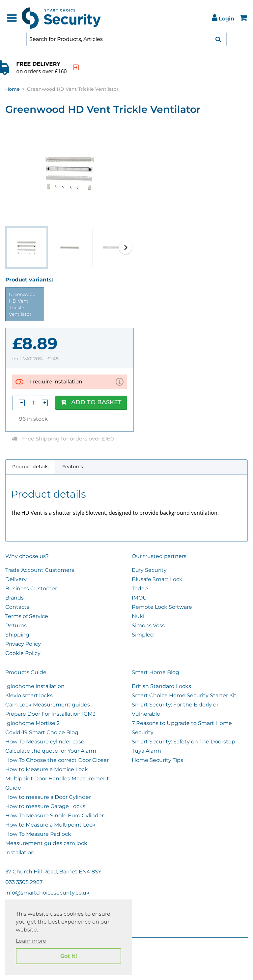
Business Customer (31, 588)
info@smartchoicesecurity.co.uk (47, 893)
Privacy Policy (23, 644)
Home (13, 89)
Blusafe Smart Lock (157, 579)
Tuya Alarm (146, 751)
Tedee (140, 588)
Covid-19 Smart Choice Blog (42, 732)
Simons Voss (148, 625)
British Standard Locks (161, 686)
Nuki (138, 616)
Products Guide (26, 672)
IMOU (139, 598)
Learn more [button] (31, 941)
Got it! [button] (69, 956)
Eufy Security (149, 570)
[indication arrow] (103, 67)
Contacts (17, 607)
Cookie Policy (23, 653)
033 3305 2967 (24, 882)
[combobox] (126, 39)
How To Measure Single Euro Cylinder (55, 816)
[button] (126, 247)
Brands (14, 598)
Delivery (16, 579)
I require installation (56, 382)
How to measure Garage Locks (45, 806)
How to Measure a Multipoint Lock (50, 825)
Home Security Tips (157, 760)
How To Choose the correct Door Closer (57, 760)
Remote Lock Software (162, 607)
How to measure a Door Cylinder (48, 797)
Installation (20, 852)
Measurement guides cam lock (46, 843)
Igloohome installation (35, 686)
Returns (16, 625)
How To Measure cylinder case (45, 742)
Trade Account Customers (40, 570)
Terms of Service (27, 616)
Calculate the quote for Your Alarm (51, 751)
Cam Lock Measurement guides (48, 705)
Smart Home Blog (155, 672)
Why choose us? (27, 556)
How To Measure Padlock (38, 834)
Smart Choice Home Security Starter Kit (184, 695)
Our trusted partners (159, 556)
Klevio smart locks (29, 695)
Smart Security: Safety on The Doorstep (183, 742)
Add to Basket (91, 402)
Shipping (17, 635)
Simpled (143, 635)
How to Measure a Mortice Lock (47, 769)
